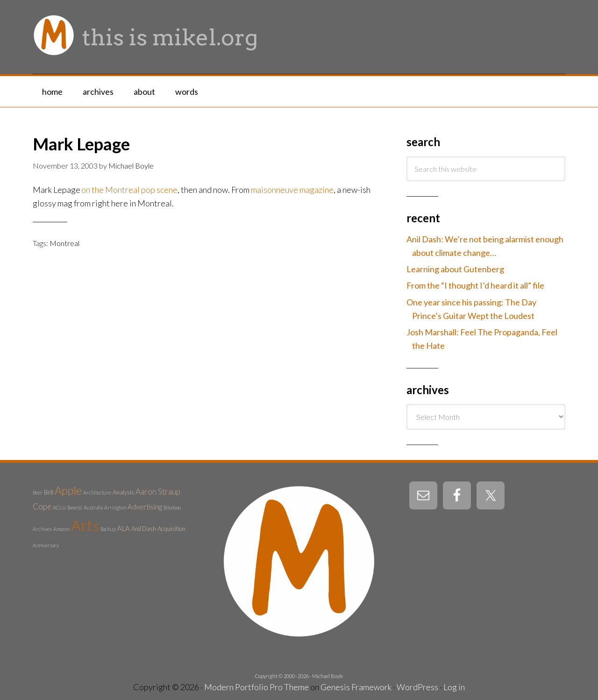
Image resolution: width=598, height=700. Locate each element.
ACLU (59, 507)
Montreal (64, 243)
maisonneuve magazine (292, 190)
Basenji (75, 507)
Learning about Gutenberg (455, 269)
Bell (49, 492)
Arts (85, 525)
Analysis (123, 492)
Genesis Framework (356, 687)
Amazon (61, 529)
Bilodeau (172, 507)
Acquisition (171, 529)
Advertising (145, 507)
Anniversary (46, 545)
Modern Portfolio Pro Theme (256, 687)
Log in (454, 687)
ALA (124, 528)
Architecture (97, 492)
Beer (38, 492)
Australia (93, 507)
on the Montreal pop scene (129, 190)
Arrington (115, 507)
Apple (68, 490)
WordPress (417, 687)
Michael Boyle (327, 676)
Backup (108, 529)
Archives (42, 529)
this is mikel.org (170, 37)
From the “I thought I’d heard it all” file (475, 285)
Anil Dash (144, 529)
